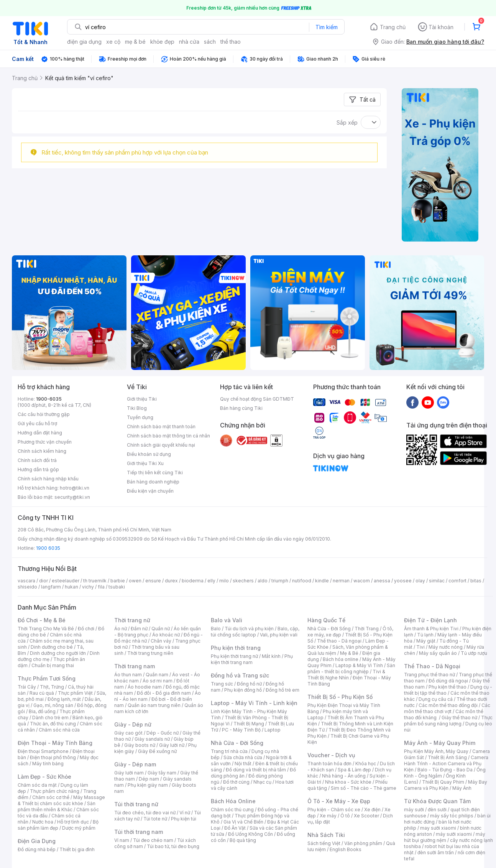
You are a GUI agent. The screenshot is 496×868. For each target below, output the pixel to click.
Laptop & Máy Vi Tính (359, 665)
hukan (71, 587)
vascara (26, 581)
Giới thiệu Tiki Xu (145, 463)
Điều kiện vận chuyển (150, 491)
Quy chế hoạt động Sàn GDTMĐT (257, 399)
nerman (341, 581)
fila (101, 587)
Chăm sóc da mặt (37, 785)
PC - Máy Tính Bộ (241, 730)
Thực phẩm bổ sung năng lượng (448, 721)
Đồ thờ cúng (236, 782)
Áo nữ (121, 629)
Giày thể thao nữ (459, 718)
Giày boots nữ (140, 745)
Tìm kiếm (327, 27)
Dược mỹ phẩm (79, 828)
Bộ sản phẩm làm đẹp (58, 825)
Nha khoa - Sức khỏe (348, 782)
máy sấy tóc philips (452, 816)
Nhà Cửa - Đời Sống (237, 743)
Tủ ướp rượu (474, 653)
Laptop (273, 730)
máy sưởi (414, 810)
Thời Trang (367, 629)
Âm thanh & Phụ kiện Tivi (431, 629)
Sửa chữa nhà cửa (243, 757)
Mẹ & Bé (349, 653)
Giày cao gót (128, 733)
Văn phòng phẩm (363, 843)
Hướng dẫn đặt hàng (40, 433)
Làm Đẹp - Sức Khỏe (44, 777)
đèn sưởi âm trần (436, 852)
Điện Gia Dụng (37, 841)
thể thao (231, 42)
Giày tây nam (162, 773)
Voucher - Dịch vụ (331, 755)
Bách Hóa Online (233, 801)
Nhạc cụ (262, 782)
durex (171, 581)
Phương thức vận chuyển (45, 442)
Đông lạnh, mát (64, 699)
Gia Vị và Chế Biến (243, 822)
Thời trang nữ (132, 620)
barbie (118, 581)
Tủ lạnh (425, 635)
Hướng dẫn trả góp (38, 469)
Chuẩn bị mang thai (53, 665)
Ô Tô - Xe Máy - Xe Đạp (339, 801)
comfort (457, 581)
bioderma (193, 581)
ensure (153, 581)
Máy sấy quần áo (438, 653)
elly (211, 581)
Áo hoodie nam (145, 687)
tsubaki (117, 587)
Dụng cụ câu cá (436, 699)
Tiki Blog (137, 408)
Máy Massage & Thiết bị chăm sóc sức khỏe (61, 800)
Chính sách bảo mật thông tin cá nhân (168, 436)
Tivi (420, 647)
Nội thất (243, 764)
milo (224, 581)
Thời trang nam (135, 666)
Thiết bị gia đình (77, 849)
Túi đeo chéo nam (153, 840)
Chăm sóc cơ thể (51, 797)
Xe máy (328, 816)
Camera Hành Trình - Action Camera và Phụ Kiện (446, 764)
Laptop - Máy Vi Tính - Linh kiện (254, 703)
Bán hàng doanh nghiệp (153, 482)
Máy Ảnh (462, 788)
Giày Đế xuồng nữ (157, 751)
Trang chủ (393, 27)
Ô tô (345, 816)
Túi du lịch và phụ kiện (249, 629)
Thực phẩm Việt (75, 693)
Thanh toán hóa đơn (329, 764)
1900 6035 (48, 548)
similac (437, 581)
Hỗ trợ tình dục (73, 822)
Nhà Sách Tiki (326, 835)
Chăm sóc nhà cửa (59, 730)
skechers (243, 581)
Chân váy (161, 641)
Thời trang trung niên (150, 653)
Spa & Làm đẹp (354, 770)
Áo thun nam (128, 675)
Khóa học (366, 764)
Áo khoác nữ (166, 635)
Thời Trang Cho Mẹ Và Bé (46, 629)
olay (420, 581)
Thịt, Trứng (52, 687)
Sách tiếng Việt (324, 843)
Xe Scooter (366, 816)
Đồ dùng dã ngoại (448, 681)
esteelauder (66, 581)
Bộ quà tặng (243, 840)
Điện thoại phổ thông (53, 757)
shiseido (27, 587)
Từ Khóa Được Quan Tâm (437, 801)
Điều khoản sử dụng (149, 454)
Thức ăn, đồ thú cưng (53, 724)
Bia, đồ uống (42, 711)
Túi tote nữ (155, 819)
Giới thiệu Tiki (142, 399)
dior (44, 581)
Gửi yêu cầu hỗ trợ (37, 423)
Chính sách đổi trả (37, 460)
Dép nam (149, 779)
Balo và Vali (227, 620)
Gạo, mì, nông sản (53, 705)
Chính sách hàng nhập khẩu (48, 479)
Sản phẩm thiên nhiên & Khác (57, 806)
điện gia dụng (84, 42)
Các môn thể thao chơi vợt (447, 708)
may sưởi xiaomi (438, 828)
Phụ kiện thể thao (448, 687)
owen (135, 581)
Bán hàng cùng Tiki (241, 408)
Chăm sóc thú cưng (232, 810)
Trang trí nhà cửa (229, 751)
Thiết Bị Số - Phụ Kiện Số (340, 697)
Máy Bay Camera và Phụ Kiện (446, 785)
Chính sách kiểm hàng (42, 451)
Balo (216, 629)
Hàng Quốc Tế (326, 620)
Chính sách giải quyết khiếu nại (161, 445)
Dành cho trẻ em (50, 718)
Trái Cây (27, 687)
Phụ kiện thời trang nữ (234, 656)
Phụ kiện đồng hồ (243, 690)
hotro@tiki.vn (75, 488)
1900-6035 (49, 399)
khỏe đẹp (162, 42)
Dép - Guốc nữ (163, 733)
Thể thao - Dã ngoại (339, 641)
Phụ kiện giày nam (148, 785)
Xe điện (372, 810)
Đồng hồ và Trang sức (240, 675)
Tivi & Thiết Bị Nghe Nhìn (346, 675)
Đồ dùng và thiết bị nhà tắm (256, 770)
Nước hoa (43, 822)
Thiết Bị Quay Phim (443, 782)
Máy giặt (426, 641)
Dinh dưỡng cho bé (52, 647)
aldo (263, 581)
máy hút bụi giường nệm (445, 837)
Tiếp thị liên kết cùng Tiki (155, 473)
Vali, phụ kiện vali (279, 635)
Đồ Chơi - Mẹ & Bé (42, 620)
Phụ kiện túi (184, 819)
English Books (346, 849)
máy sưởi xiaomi (454, 834)
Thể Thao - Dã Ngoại (432, 666)
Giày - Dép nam (135, 764)
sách (210, 42)
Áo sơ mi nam (158, 681)
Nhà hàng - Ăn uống (344, 776)
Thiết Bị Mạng (249, 724)
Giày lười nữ (172, 745)
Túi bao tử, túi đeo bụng (173, 846)
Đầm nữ (139, 629)
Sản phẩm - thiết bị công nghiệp (351, 668)
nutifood (302, 581)
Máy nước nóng (446, 647)
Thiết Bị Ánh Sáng (447, 757)
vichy (88, 587)
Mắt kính (271, 656)
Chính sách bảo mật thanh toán (161, 427)
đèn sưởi (437, 810)
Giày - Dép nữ (133, 724)
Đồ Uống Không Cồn (250, 834)
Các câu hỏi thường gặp (44, 414)
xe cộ (113, 42)
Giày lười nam (129, 773)
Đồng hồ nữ (249, 684)
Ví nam (122, 840)
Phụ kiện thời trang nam (252, 659)
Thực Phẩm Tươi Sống (47, 678)
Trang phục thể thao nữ (429, 675)
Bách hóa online (341, 659)
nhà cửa (189, 42)
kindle (322, 581)
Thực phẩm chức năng (55, 791)
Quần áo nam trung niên (154, 705)
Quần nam (157, 675)
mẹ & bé (135, 42)
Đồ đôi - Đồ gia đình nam (164, 693)
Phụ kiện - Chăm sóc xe (334, 810)
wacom (362, 581)
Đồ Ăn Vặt (235, 828)
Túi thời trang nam (139, 832)
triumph (280, 581)
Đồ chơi (86, 629)
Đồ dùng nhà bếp (37, 849)
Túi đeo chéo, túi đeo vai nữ (145, 813)
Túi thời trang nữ (136, 804)
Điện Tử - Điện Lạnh (430, 620)
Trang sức (222, 684)
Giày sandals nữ (152, 739)
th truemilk (95, 581)
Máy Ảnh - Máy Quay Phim (440, 743)
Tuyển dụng (140, 417)
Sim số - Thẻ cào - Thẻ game (364, 788)
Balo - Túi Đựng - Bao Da (445, 770)
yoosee (403, 581)
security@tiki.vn (72, 497)
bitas (476, 581)
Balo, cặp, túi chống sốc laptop (255, 632)
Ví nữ (185, 813)
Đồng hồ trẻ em (282, 690)
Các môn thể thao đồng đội (448, 705)
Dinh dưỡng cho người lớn (58, 653)
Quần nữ (161, 629)
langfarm (51, 587)
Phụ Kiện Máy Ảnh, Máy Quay (436, 751)
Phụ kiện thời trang (236, 648)
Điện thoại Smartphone (43, 751)
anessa (382, 581)
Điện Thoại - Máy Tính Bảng (55, 743)
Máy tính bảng (48, 764)
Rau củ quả (42, 693)
